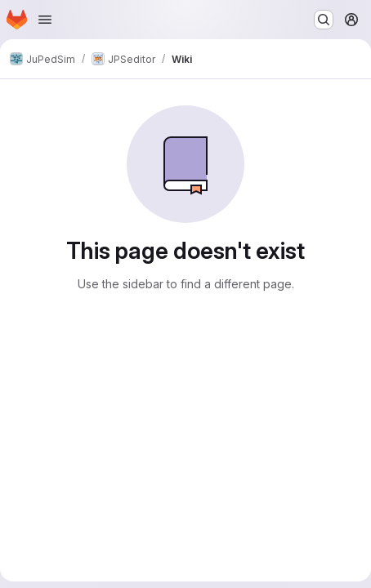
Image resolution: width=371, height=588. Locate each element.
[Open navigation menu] (45, 20)
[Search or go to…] (324, 20)
